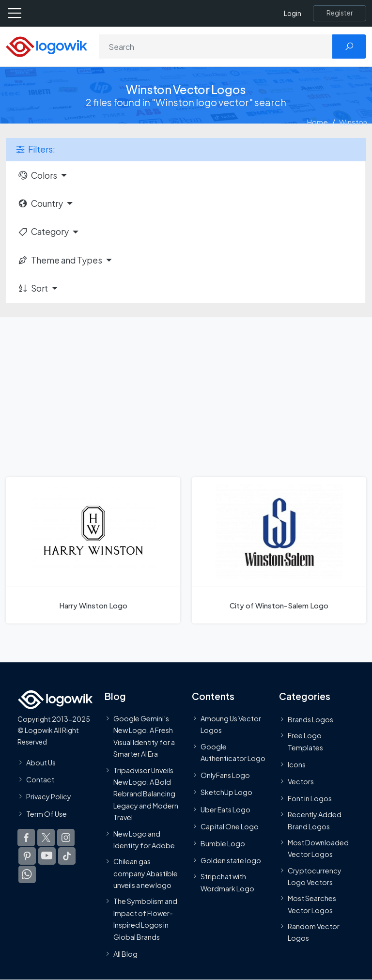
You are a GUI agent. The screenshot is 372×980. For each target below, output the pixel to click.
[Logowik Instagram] (66, 838)
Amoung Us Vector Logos (231, 724)
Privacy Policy (49, 796)
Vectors (301, 781)
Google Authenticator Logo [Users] (233, 752)
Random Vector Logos (314, 932)
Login (293, 13)
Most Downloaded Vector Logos (318, 848)
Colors (37, 175)
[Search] (216, 47)
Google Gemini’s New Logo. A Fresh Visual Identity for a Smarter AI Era (144, 736)
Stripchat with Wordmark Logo (227, 882)
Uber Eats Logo (225, 809)
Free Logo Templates (305, 741)
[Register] (340, 13)
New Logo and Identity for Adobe (144, 840)
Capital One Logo (230, 826)
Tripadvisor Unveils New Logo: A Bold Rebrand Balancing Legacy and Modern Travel (146, 793)
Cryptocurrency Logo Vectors (315, 876)
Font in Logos (310, 798)
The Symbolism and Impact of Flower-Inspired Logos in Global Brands (145, 919)
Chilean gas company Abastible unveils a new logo (146, 873)
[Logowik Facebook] (26, 838)
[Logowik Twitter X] (46, 838)
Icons (297, 764)
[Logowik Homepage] (46, 46)
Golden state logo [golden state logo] (231, 860)
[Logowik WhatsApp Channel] (27, 874)
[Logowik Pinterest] (27, 856)
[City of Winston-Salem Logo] (279, 550)
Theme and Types (60, 260)
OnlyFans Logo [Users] (225, 775)
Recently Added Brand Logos (315, 820)
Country (40, 203)
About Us (41, 762)
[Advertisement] (186, 390)
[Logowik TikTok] (67, 856)
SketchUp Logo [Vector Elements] (226, 792)
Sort (33, 288)
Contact (40, 779)
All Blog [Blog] (125, 954)
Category (43, 232)
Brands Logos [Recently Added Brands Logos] (310, 719)
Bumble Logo (223, 843)
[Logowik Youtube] (47, 856)
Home (318, 122)
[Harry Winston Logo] (93, 550)
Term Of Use (46, 813)
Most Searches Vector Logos (312, 904)
